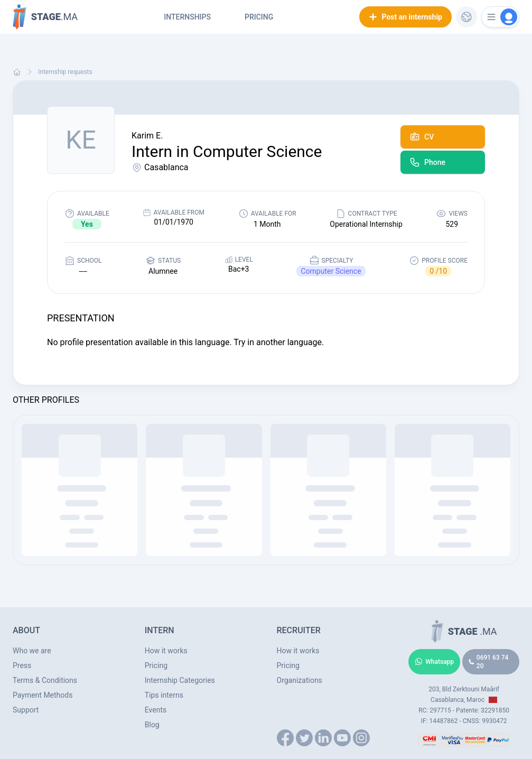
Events (156, 710)
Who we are (32, 651)
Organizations (300, 680)
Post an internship (405, 17)
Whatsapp (434, 662)
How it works (166, 651)
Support (26, 710)
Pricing (259, 17)
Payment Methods (43, 695)
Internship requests (65, 72)
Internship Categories (180, 680)
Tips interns (164, 695)
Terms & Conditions (45, 680)
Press (22, 665)
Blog (152, 725)
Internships (187, 17)
